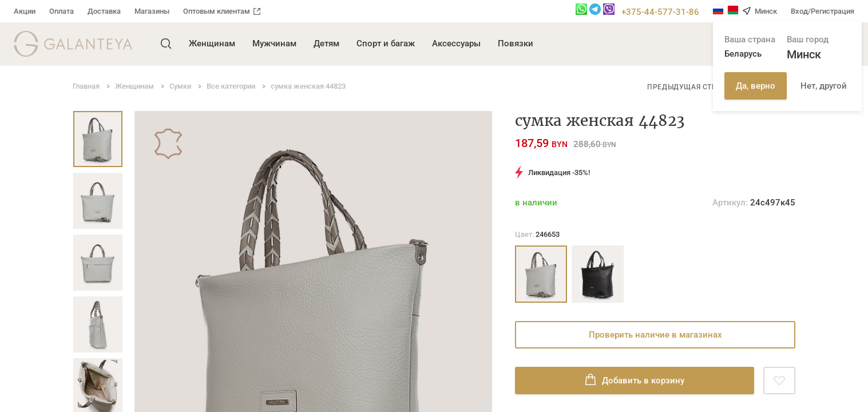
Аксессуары (456, 43)
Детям (326, 43)
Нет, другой (824, 86)
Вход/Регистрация (823, 11)
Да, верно (756, 86)
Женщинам (212, 43)
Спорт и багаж (386, 43)
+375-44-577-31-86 (660, 12)
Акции (25, 11)
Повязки (516, 43)
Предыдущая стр (682, 87)
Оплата (62, 11)
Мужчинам (274, 43)
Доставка (104, 11)
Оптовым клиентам (222, 11)
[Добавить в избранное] (779, 381)
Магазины (152, 11)
